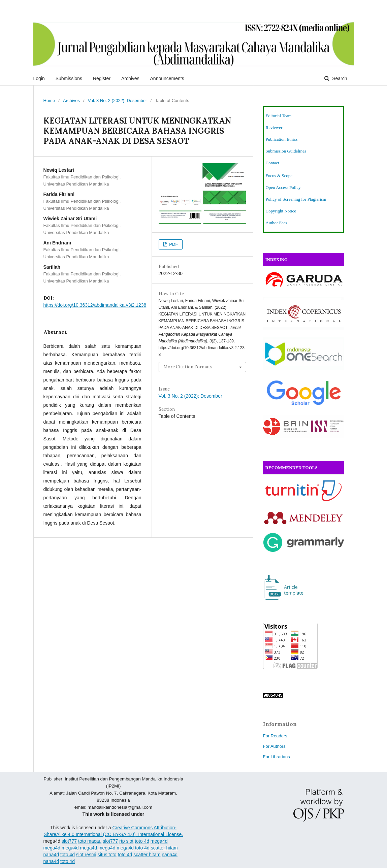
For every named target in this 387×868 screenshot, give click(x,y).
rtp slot (126, 841)
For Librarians (277, 757)
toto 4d (142, 841)
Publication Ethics (282, 139)
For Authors (274, 746)
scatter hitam (164, 848)
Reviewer (274, 127)
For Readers (275, 736)
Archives (130, 78)
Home (49, 101)
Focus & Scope (279, 176)
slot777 (69, 841)
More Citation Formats (188, 367)
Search (339, 78)
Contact (272, 163)
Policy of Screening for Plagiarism (296, 199)
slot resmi (86, 855)
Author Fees (277, 223)
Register (102, 78)
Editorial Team (279, 116)
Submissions (69, 78)
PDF (173, 244)
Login (39, 78)
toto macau (90, 841)
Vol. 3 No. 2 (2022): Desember (118, 101)
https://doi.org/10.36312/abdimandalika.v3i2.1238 (95, 305)
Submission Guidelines (286, 151)
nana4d (51, 855)
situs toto (107, 855)
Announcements (167, 78)
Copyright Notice (281, 211)
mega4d (159, 841)
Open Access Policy (283, 187)
